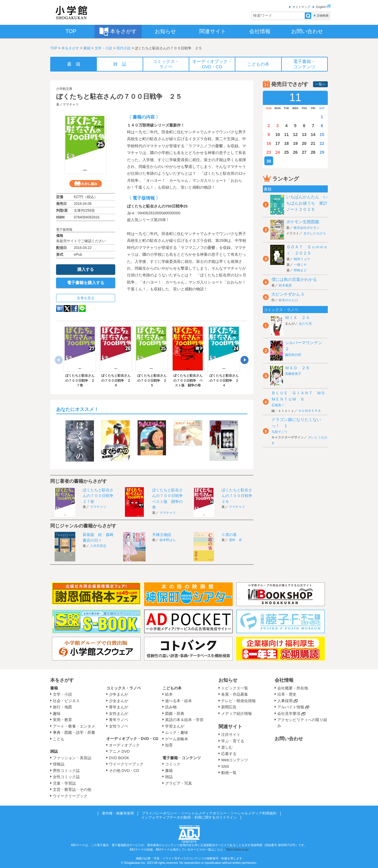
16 (269, 143)
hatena (60, 309)
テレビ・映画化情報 (238, 701)
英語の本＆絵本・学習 (184, 720)
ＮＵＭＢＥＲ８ (310, 411)
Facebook (75, 309)
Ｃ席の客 (229, 535)
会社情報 (284, 680)
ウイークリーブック (70, 796)
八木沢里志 (98, 546)
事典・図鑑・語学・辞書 (74, 732)
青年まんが (119, 707)
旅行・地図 (62, 707)
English (323, 7)
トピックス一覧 (235, 688)
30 (269, 161)
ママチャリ (71, 104)
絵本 (169, 694)
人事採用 (285, 701)
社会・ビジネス (66, 701)
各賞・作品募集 (235, 694)
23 (269, 152)
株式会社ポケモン (307, 228)
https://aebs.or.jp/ (237, 850)
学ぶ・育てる (233, 741)
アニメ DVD (119, 751)
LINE (82, 309)
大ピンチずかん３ (288, 294)
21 (313, 143)
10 (278, 135)
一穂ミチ (300, 265)
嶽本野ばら (168, 540)
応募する (229, 754)
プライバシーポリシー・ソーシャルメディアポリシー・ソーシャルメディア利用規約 (209, 813)
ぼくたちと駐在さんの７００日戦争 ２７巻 (100, 496)
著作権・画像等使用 (118, 813)
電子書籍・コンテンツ (182, 758)
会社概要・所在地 (293, 688)
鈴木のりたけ (289, 300)
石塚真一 (278, 405)
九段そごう (280, 432)
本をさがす (70, 48)
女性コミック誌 (66, 777)
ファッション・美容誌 (72, 758)
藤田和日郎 (293, 355)
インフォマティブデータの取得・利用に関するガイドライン (189, 817)
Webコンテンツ (235, 760)
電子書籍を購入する (86, 283)
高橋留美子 (293, 374)
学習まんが (177, 726)
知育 (169, 745)
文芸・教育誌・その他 (72, 790)
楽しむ (227, 747)
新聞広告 (229, 707)
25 (286, 152)
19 (295, 143)
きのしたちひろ (315, 233)
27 (304, 152)
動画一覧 (229, 773)
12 (295, 135)
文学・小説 (103, 48)
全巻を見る (86, 298)
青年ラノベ (119, 720)
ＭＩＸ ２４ (297, 318)
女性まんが (119, 714)
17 (278, 143)
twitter (67, 309)
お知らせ (228, 680)
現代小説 (123, 48)
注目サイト (231, 735)
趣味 (57, 714)
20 (304, 143)
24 (278, 152)
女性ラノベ (119, 726)
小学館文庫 (64, 89)
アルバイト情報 (291, 707)
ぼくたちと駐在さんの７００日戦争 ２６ (239, 496)
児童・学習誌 (64, 783)
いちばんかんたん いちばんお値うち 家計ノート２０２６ (307, 203)
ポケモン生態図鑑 (303, 222)
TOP (54, 48)
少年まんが (119, 694)
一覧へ (320, 84)
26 (295, 152)
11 (286, 135)
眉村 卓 (235, 540)
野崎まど (300, 270)
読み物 (171, 707)
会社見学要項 (289, 714)
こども (59, 739)
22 (322, 143)
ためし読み (86, 184)
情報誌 (59, 764)
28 (313, 152)
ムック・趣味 (177, 732)
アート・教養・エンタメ (74, 726)
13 (304, 135)
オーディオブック (124, 745)
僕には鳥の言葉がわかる (294, 279)
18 (286, 143)
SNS (225, 766)
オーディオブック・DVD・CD (132, 739)
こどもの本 (172, 688)
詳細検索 (323, 16)
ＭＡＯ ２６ (297, 368)
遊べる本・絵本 (179, 701)
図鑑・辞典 (175, 714)
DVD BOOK (119, 758)
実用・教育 (62, 720)
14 (313, 135)
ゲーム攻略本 (177, 739)
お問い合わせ (289, 739)
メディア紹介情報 (237, 714)
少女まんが (119, 701)
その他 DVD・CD (124, 771)
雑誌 (54, 751)
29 (322, 152)
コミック (173, 764)
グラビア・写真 (179, 783)
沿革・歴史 (287, 694)
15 (322, 135)
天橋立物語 (162, 535)
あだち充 (305, 323)
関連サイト (230, 727)
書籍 (87, 48)
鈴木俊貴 (285, 285)
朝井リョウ (302, 259)
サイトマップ (301, 7)
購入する (86, 269)
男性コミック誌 (66, 771)
